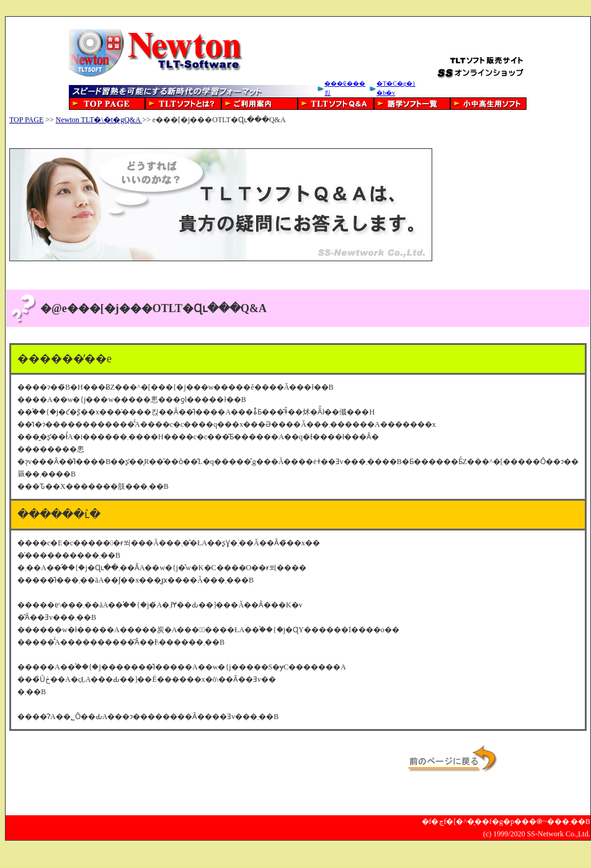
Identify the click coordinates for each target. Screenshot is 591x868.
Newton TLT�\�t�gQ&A (99, 120)
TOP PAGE (26, 120)
